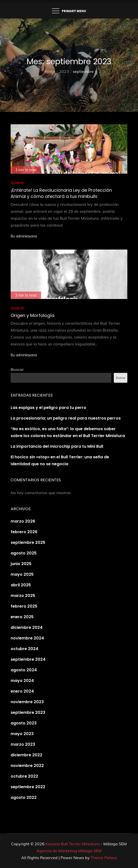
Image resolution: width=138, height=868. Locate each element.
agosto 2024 (24, 670)
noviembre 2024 (27, 638)
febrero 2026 (24, 532)
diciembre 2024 (27, 627)
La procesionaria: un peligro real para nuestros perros (66, 418)
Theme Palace (104, 858)
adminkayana (26, 236)
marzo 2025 (23, 596)
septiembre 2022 (28, 787)
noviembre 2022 (27, 766)
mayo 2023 (22, 734)
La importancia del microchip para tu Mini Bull (57, 446)
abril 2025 (21, 585)
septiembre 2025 (28, 542)
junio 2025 (21, 564)
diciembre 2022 (26, 755)
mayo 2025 (22, 574)
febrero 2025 (24, 606)
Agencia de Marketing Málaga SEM (69, 851)
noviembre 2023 (27, 702)
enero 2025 (22, 617)
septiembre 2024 (28, 659)
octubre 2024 (24, 649)
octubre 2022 (24, 776)
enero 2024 (22, 691)
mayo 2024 (22, 681)
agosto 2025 (24, 553)
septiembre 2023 (28, 712)
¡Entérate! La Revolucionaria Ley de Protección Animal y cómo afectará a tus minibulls (61, 193)
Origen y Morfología (33, 315)
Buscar (17, 369)
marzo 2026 (23, 521)
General (17, 183)
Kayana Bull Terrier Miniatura (73, 844)
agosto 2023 (24, 723)
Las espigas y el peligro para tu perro (48, 408)
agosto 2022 (24, 797)
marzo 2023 (23, 744)
